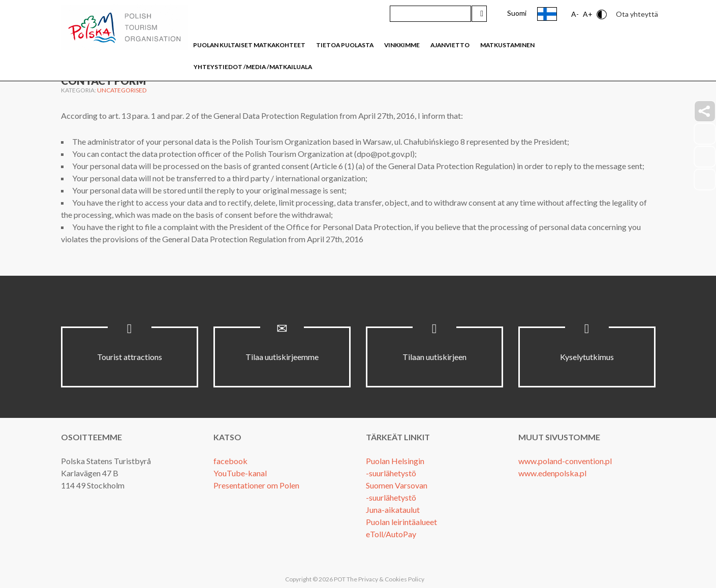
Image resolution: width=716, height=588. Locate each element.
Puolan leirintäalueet (401, 522)
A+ (588, 14)
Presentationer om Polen (256, 485)
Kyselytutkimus (587, 357)
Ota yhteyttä (637, 14)
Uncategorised (122, 90)
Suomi (517, 13)
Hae (479, 14)
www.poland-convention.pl (565, 461)
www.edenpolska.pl (552, 473)
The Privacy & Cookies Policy (385, 579)
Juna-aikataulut (393, 510)
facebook (230, 461)
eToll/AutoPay (391, 534)
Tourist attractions (130, 357)
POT (339, 579)
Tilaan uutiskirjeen (434, 357)
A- (575, 14)
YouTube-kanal (240, 473)
